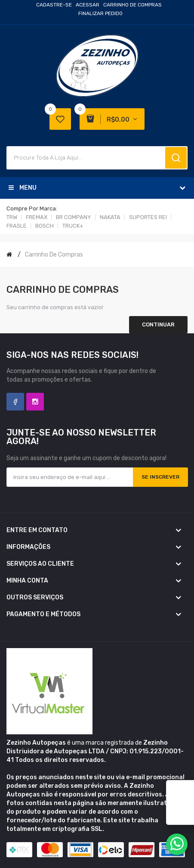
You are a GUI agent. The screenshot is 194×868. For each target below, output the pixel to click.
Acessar (88, 5)
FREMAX (37, 217)
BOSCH (45, 226)
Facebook (15, 402)
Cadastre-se (54, 5)
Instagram (35, 402)
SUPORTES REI (148, 217)
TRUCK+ (73, 226)
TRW (12, 217)
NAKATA (110, 217)
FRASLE (17, 226)
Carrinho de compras (54, 255)
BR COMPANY (74, 217)
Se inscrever (160, 477)
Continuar (158, 324)
